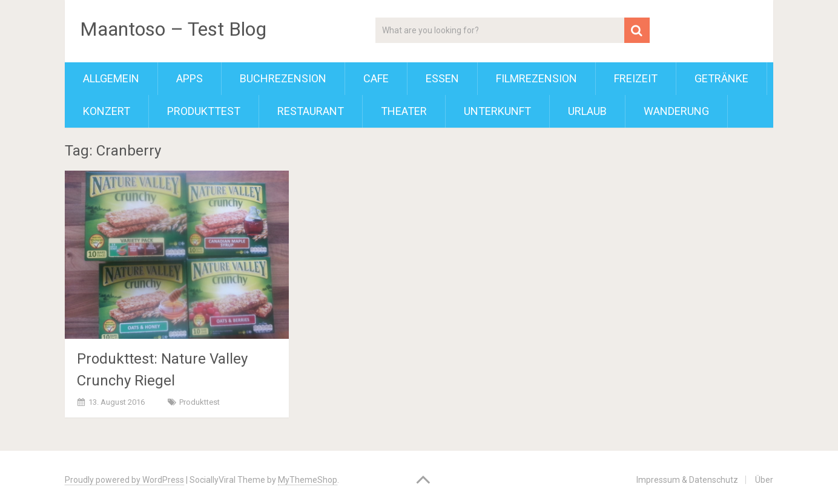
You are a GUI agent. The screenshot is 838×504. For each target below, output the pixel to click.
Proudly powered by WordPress (124, 480)
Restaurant (311, 111)
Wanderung (676, 111)
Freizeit (636, 78)
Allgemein (111, 78)
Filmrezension (536, 78)
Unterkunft (497, 111)
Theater (404, 111)
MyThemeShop (308, 480)
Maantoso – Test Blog (173, 29)
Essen (442, 78)
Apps (190, 78)
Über (764, 480)
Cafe (376, 78)
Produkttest (204, 111)
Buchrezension (283, 78)
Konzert (107, 111)
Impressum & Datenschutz (687, 480)
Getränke (721, 78)
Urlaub (587, 111)
